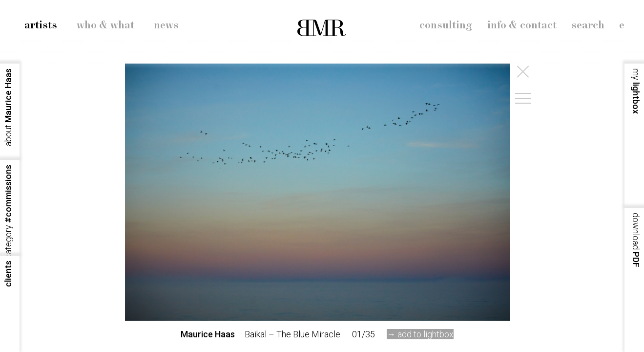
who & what (105, 25)
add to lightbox (426, 334)
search (588, 25)
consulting (446, 25)
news (166, 25)
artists (41, 25)
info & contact (522, 25)
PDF (636, 240)
